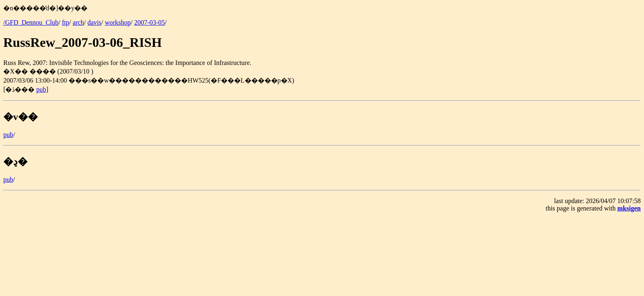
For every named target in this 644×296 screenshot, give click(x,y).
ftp (66, 22)
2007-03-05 (150, 22)
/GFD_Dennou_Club (31, 22)
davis (94, 22)
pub (41, 89)
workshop (118, 22)
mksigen (629, 208)
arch (78, 22)
